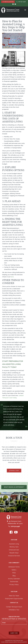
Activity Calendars (14, 579)
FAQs (14, 573)
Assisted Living (14, 544)
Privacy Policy (14, 585)
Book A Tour (14, 471)
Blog (14, 576)
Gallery (14, 570)
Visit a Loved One (8, 2)
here (12, 277)
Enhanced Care (14, 550)
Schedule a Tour (14, 610)
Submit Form (14, 633)
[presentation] (12, 628)
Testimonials (14, 582)
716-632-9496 (21, 2)
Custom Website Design (7, 642)
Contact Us (14, 603)
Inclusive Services (14, 556)
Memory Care (14, 547)
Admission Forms (14, 567)
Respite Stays (14, 553)
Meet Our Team (14, 596)
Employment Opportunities (14, 599)
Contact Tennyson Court (14, 607)
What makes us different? (14, 487)
